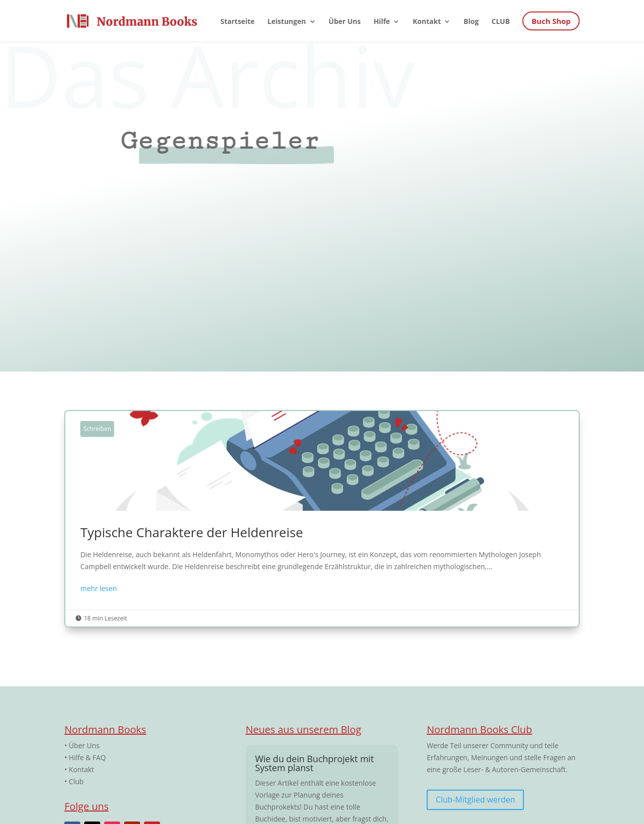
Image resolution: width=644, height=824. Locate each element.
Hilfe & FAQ (87, 757)
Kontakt (81, 769)
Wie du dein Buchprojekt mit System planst (315, 763)
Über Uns (84, 745)
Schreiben (97, 429)
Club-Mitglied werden (475, 800)
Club (76, 781)
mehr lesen (98, 588)
